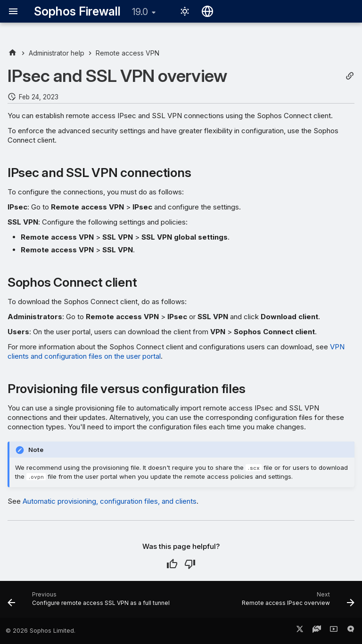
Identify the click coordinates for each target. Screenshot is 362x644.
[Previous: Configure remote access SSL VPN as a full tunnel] (90, 602)
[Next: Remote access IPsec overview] (297, 602)
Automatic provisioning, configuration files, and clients (110, 501)
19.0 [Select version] (140, 12)
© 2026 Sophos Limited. (41, 631)
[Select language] (207, 11)
